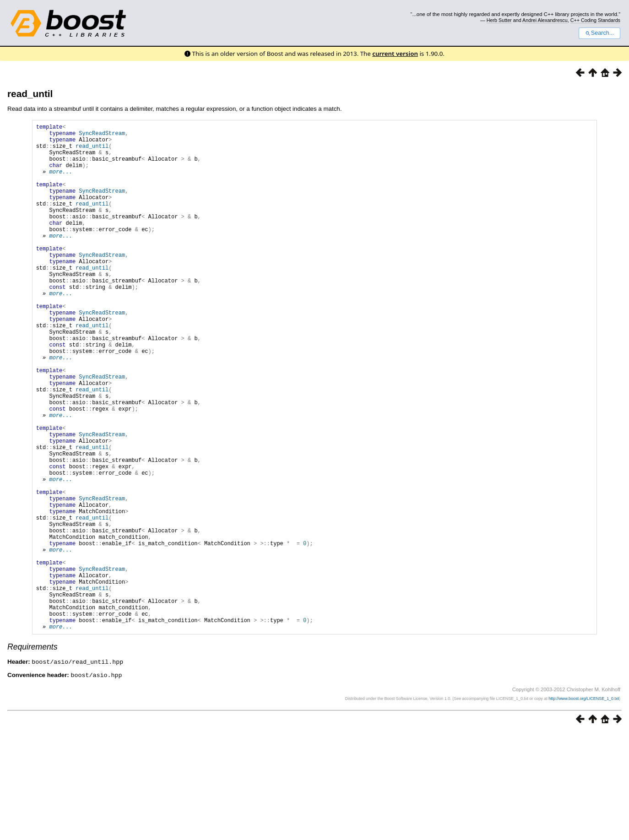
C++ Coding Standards (595, 20)
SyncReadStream (102, 136)
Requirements (33, 755)
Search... (599, 33)
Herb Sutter (499, 20)
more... (60, 182)
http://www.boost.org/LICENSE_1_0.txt (584, 806)
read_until (30, 94)
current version (395, 54)
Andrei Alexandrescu (545, 20)
